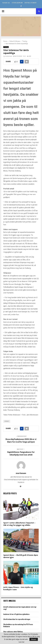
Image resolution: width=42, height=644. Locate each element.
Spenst (7, 421)
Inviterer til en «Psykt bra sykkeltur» (17, 614)
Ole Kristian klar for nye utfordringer (17, 619)
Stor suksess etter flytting (13, 632)
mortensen (9, 56)
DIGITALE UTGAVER (30, 3)
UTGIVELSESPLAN (17, 3)
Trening (6, 47)
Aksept (34, 639)
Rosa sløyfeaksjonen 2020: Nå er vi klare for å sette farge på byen (21, 441)
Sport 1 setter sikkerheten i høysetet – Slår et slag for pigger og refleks (19, 524)
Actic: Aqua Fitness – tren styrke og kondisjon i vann (18, 588)
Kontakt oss (6, 3)
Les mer (22, 642)
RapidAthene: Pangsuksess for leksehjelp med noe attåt (21, 454)
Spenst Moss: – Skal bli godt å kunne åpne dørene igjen (21, 556)
